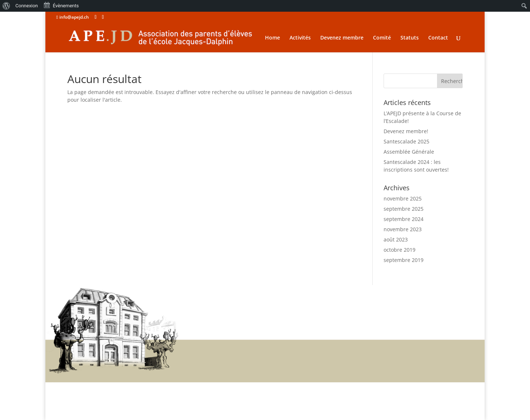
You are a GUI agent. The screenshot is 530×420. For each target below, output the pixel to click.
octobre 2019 (400, 250)
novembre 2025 (403, 198)
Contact (438, 38)
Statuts (410, 38)
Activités (300, 38)
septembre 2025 (404, 209)
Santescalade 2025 (406, 141)
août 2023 (396, 239)
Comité (382, 38)
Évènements (61, 5)
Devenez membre (342, 38)
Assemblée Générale (409, 152)
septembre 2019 (404, 260)
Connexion (27, 6)
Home (273, 38)
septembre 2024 (404, 219)
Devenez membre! (406, 131)
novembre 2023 (403, 229)
